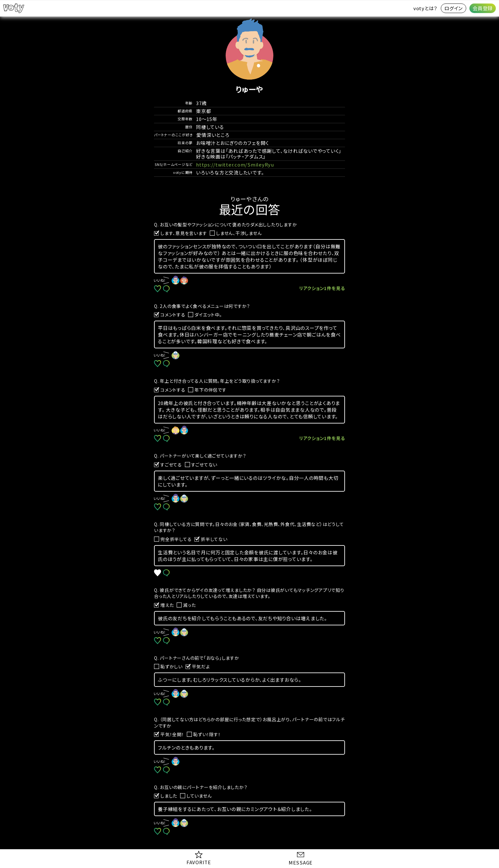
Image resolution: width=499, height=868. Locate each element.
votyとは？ (425, 8)
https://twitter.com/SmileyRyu (235, 164)
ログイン (453, 8)
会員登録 (483, 8)
